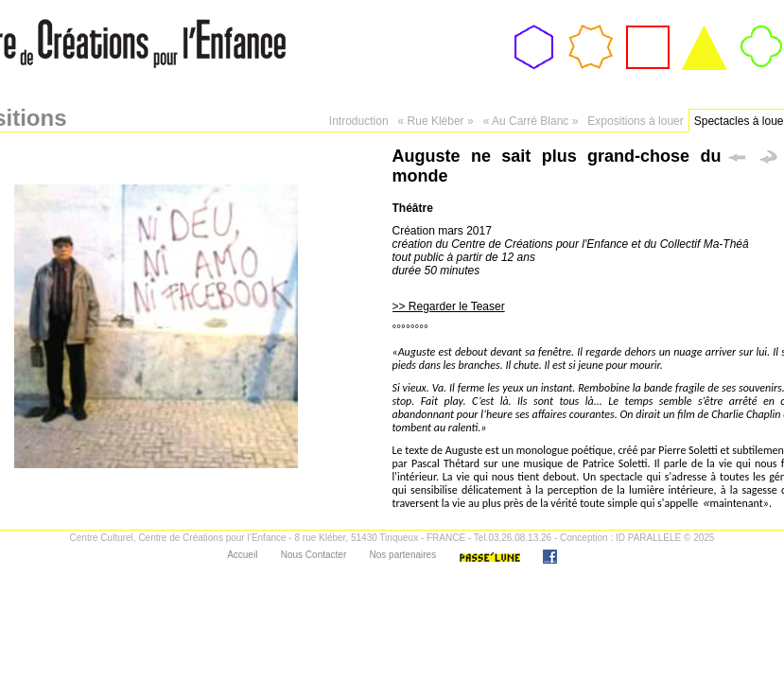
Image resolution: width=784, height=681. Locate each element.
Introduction (359, 121)
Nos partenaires (403, 555)
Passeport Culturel (590, 84)
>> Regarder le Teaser (449, 306)
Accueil (242, 555)
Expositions (705, 78)
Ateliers (647, 78)
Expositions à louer (635, 121)
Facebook (550, 557)
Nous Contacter (314, 555)
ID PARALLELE (648, 538)
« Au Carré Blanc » (531, 121)
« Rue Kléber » (436, 121)
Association (534, 78)
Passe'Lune (490, 557)
